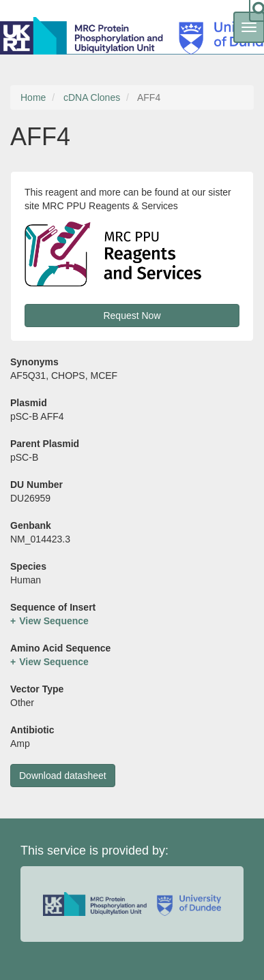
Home (33, 97)
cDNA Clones (92, 97)
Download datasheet (63, 776)
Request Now (132, 316)
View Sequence (54, 621)
